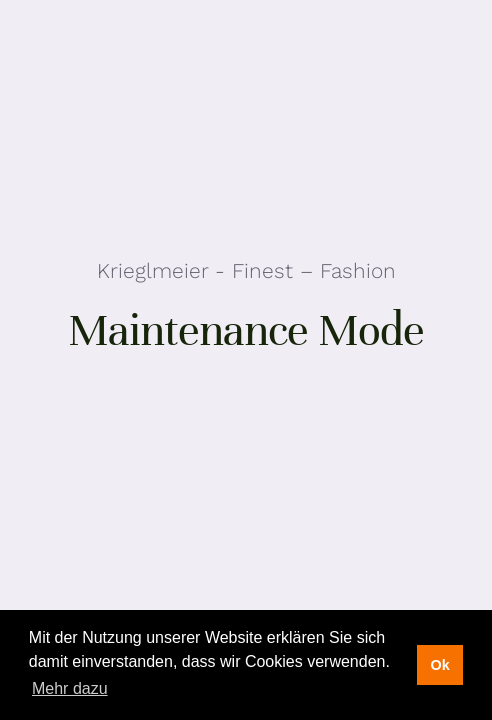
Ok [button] (439, 665)
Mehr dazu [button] (70, 688)
